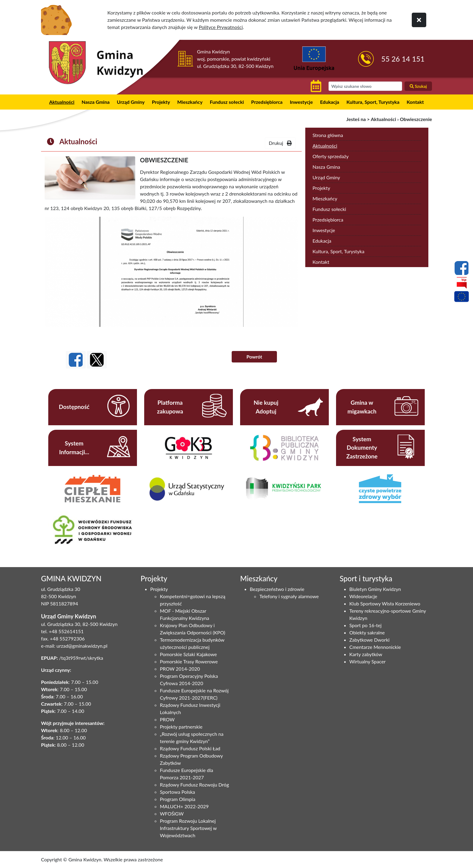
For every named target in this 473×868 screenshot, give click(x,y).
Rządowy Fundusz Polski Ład (190, 748)
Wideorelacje (363, 596)
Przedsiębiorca (267, 102)
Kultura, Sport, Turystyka (373, 102)
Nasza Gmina (96, 102)
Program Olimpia (178, 799)
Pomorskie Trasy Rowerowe (189, 661)
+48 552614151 (66, 631)
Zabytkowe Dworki (369, 640)
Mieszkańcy (190, 102)
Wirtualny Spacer (367, 661)
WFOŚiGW (172, 814)
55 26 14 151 (403, 59)
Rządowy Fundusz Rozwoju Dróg (194, 785)
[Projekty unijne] (462, 298)
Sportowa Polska (178, 792)
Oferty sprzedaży (331, 156)
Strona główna (328, 135)
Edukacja (330, 102)
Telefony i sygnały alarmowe (289, 596)
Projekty (161, 102)
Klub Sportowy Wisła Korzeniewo (385, 603)
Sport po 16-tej (365, 625)
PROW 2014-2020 (180, 669)
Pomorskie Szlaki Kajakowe (188, 654)
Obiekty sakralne (367, 632)
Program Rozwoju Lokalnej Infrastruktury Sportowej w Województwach (188, 828)
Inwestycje (301, 102)
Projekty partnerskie (181, 727)
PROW (167, 719)
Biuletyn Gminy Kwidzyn (375, 589)
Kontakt (415, 102)
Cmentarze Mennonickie (375, 647)
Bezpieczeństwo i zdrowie (277, 589)
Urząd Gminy (131, 102)
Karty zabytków (366, 654)
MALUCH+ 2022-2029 (184, 806)
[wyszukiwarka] (365, 86)
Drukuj (280, 143)
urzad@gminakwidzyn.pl (82, 646)
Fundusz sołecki (227, 102)
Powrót (254, 357)
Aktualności (62, 102)
